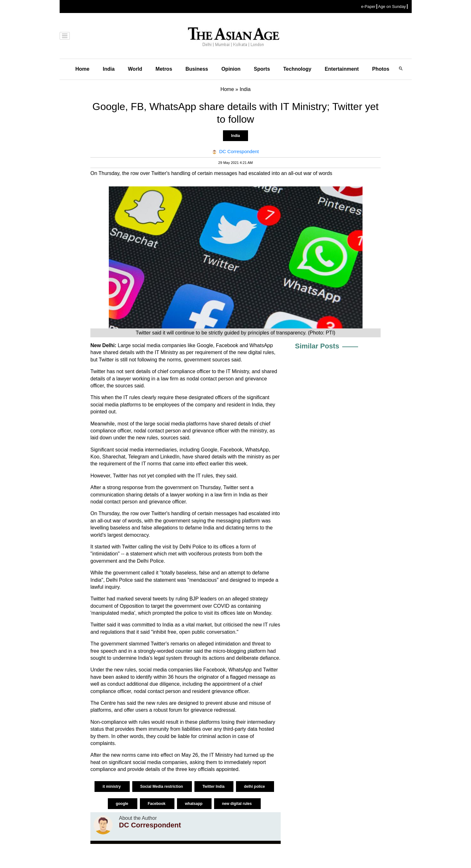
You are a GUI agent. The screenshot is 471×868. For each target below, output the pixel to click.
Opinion (231, 69)
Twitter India (214, 787)
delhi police (255, 787)
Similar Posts (317, 346)
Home (82, 69)
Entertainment (342, 69)
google (123, 804)
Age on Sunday (392, 6)
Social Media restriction (162, 787)
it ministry (112, 787)
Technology (297, 69)
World (135, 69)
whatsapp (194, 804)
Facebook (157, 804)
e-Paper (368, 6)
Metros (164, 69)
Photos (381, 69)
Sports (262, 69)
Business (197, 69)
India (109, 69)
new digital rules (237, 804)
